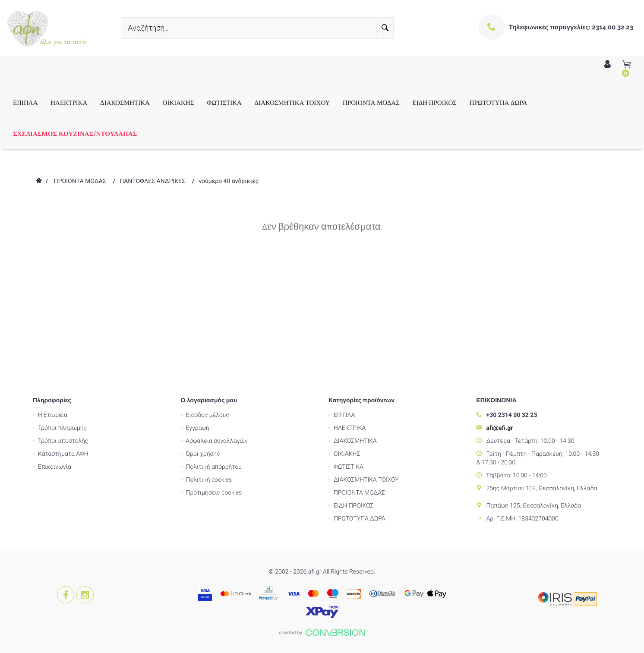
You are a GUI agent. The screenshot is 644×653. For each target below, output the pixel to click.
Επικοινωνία (55, 343)
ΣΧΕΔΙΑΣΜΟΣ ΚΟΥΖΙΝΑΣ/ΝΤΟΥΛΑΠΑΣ (75, 133)
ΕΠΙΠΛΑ (25, 102)
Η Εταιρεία (53, 291)
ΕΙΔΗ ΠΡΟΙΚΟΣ (435, 102)
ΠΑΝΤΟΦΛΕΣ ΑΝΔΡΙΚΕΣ (152, 181)
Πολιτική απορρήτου (214, 343)
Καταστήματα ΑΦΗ (63, 330)
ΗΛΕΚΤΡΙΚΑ (69, 102)
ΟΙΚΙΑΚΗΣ (178, 102)
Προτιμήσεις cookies (214, 369)
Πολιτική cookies (209, 356)
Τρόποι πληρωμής (62, 304)
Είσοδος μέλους (208, 291)
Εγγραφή (198, 304)
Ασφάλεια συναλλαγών (217, 317)
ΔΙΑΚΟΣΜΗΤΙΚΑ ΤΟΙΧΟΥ (292, 102)
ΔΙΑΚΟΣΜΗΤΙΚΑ (125, 102)
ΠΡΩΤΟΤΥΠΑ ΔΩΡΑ (499, 102)
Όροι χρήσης (203, 330)
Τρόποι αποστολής (63, 317)
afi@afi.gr (500, 304)
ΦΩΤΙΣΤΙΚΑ (224, 102)
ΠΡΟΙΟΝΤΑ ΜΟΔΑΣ (371, 102)
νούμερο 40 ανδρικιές (229, 181)
